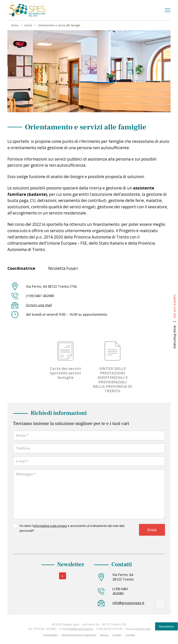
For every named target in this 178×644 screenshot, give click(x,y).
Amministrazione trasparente (79, 635)
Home (15, 25)
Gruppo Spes (27, 10)
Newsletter (167, 626)
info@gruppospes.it (125, 603)
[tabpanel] (89, 71)
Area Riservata (175, 337)
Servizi (28, 25)
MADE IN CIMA (143, 629)
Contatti (130, 635)
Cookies (117, 635)
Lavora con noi (175, 306)
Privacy (104, 635)
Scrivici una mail (39, 305)
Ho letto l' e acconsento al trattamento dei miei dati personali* (72, 528)
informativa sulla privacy (50, 526)
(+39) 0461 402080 (120, 591)
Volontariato (51, 635)
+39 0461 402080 (44, 629)
